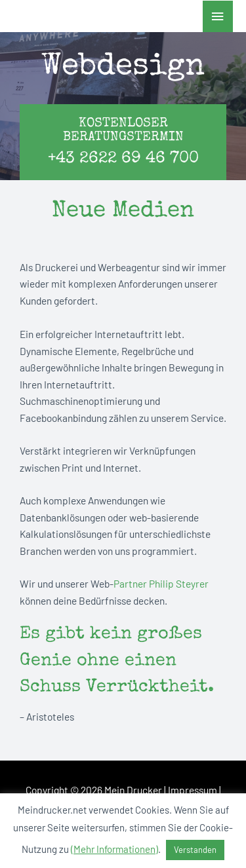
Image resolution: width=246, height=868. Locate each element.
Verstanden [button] (195, 850)
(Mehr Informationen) (114, 849)
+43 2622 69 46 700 (123, 159)
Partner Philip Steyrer (161, 583)
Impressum (193, 790)
